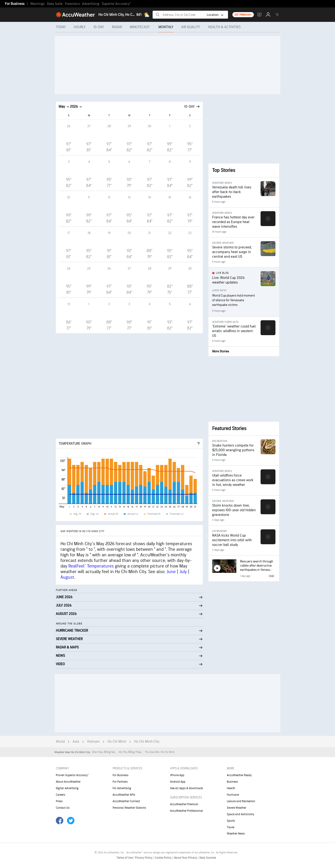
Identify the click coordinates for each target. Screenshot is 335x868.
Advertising (91, 4)
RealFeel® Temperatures (91, 566)
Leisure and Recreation (241, 801)
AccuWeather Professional (187, 811)
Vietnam (93, 742)
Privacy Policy (144, 858)
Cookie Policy (163, 858)
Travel (231, 827)
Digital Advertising (67, 788)
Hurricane (233, 795)
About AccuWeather (68, 782)
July (183, 572)
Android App (178, 782)
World (60, 742)
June (171, 572)
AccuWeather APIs (124, 795)
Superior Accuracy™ (116, 4)
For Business (15, 4)
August (67, 577)
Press (59, 801)
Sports (231, 821)
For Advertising (122, 788)
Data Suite (55, 4)
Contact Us (63, 808)
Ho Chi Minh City (147, 742)
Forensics (72, 4)
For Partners (120, 782)
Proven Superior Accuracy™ (72, 775)
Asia (76, 742)
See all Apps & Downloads (187, 788)
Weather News (236, 834)
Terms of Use (125, 858)
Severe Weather (236, 808)
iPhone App (177, 775)
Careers (60, 795)
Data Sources (208, 858)
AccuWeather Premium (184, 804)
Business (232, 782)
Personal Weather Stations (129, 808)
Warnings (37, 4)
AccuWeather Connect (126, 801)
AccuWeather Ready (239, 775)
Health (231, 788)
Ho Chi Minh (117, 742)
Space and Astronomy (241, 814)
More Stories (221, 351)
